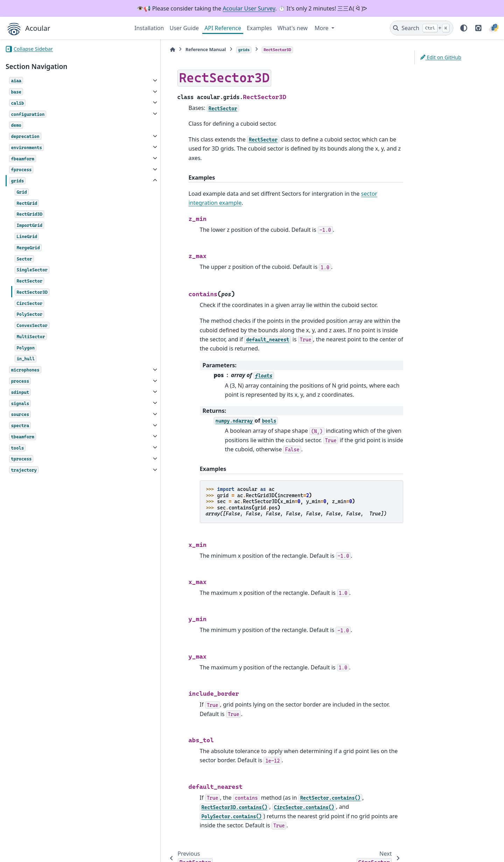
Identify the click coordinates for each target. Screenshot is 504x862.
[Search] (422, 28)
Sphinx (53, 852)
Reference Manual (171, 49)
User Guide (184, 28)
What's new (293, 28)
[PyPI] (494, 28)
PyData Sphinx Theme (451, 846)
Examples (259, 28)
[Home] (138, 50)
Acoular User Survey (249, 8)
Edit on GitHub (441, 57)
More (322, 28)
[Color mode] (464, 28)
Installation (149, 28)
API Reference (223, 28)
